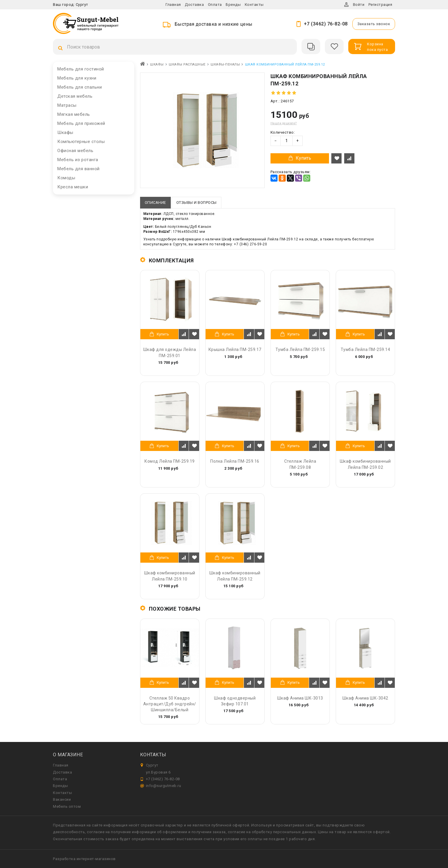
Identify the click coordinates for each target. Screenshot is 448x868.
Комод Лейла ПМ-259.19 (170, 461)
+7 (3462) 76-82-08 (326, 24)
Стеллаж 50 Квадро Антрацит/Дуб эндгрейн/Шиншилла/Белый (170, 704)
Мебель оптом (67, 806)
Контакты (254, 5)
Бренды (233, 5)
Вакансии (62, 799)
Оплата (215, 5)
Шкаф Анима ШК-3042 (365, 698)
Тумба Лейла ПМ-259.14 (366, 349)
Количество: (283, 132)
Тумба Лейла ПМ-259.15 (300, 349)
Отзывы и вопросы (197, 203)
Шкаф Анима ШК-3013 (300, 698)
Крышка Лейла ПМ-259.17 (235, 349)
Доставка (194, 5)
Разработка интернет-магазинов (84, 859)
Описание (155, 203)
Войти (359, 5)
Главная (173, 5)
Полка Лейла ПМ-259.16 (235, 461)
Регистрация (380, 5)
